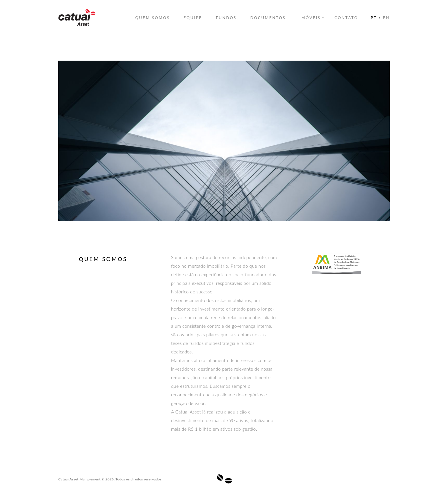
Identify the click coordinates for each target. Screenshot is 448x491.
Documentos (268, 18)
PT (374, 18)
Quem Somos (153, 18)
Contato (346, 18)
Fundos (226, 18)
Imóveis (310, 18)
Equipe (193, 18)
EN (386, 18)
